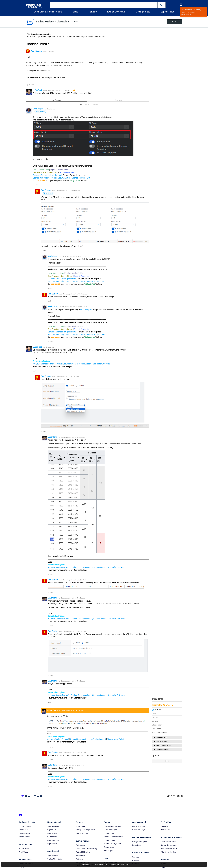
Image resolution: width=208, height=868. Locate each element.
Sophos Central (53, 856)
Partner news (80, 856)
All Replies (57, 100)
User (181, 5)
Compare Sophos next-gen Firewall (47, 175)
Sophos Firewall (53, 826)
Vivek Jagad (38, 109)
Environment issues (164, 746)
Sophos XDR (24, 830)
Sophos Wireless (162, 750)
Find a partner (81, 826)
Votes (87, 105)
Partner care (80, 859)
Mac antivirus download (169, 849)
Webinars (136, 857)
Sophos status (109, 847)
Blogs (75, 12)
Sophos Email (24, 849)
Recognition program (140, 842)
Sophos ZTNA (52, 830)
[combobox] (104, 5)
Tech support (109, 851)
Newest (95, 105)
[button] (162, 5)
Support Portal (167, 12)
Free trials (164, 826)
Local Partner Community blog (86, 849)
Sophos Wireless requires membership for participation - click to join (104, 864)
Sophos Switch (53, 833)
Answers (118, 100)
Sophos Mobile (24, 837)
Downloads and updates (113, 826)
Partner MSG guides (83, 852)
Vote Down (37, 185)
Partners (93, 12)
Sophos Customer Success (114, 837)
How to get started (139, 826)
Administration (162, 742)
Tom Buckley (37, 51)
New (176, 22)
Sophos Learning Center (113, 844)
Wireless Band (162, 737)
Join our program (82, 833)
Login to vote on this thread (156, 709)
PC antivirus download (169, 852)
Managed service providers (85, 830)
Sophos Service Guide (59, 170)
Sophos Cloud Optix (54, 859)
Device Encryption (26, 833)
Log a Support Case (41, 170)
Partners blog (80, 845)
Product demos (166, 830)
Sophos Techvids (79, 178)
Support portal (109, 833)
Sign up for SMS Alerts (102, 364)
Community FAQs (138, 830)
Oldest (79, 105)
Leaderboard (137, 845)
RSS (167, 761)
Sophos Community (41, 178)
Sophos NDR (52, 844)
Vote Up (34, 185)
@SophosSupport (84, 364)
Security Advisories (67, 172)
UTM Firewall (52, 837)
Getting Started (143, 12)
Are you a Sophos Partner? (44, 364)
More (76, 22)
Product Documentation (61, 178)
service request (86, 309)
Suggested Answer (161, 705)
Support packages (110, 830)
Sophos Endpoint (25, 826)
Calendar (136, 860)
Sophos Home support (169, 842)
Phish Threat (24, 852)
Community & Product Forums (48, 12)
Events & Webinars (116, 12)
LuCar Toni (37, 90)
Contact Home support (169, 845)
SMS (89, 178)
